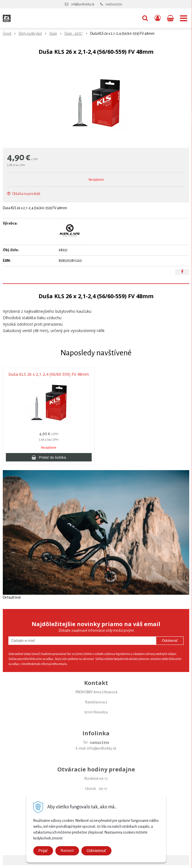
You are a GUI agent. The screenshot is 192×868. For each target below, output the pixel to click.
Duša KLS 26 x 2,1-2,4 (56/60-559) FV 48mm (49, 374)
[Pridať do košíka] (49, 457)
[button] (145, 18)
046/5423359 (114, 4)
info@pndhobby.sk (83, 4)
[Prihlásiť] (158, 18)
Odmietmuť (96, 851)
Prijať (43, 851)
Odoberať (170, 641)
